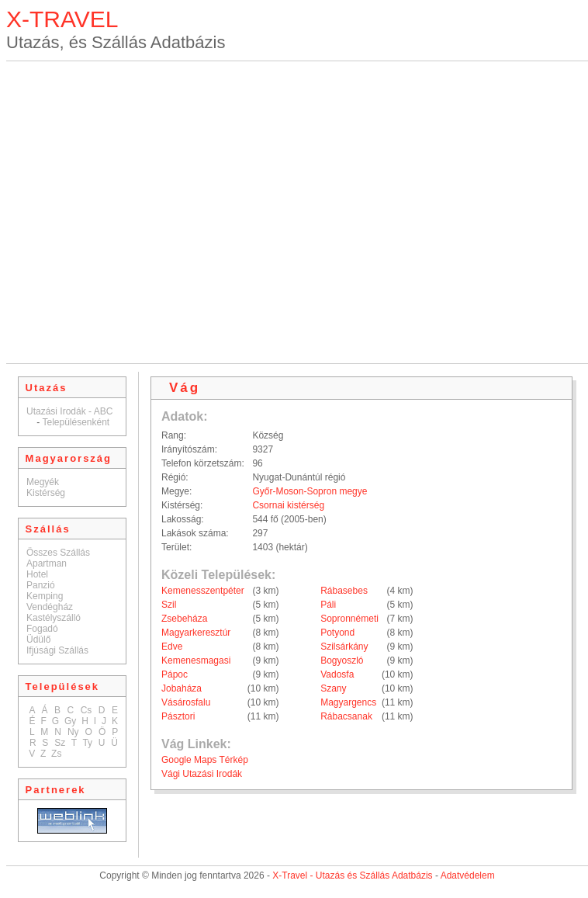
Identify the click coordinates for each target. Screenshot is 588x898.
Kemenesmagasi (196, 660)
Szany (333, 688)
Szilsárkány (344, 647)
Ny (73, 732)
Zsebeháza (184, 619)
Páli (328, 605)
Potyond (337, 633)
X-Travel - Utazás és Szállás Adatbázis (352, 875)
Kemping (45, 596)
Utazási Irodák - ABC (69, 411)
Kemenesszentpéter (203, 591)
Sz (60, 743)
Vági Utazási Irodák (202, 774)
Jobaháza (182, 688)
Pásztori (178, 716)
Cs (86, 710)
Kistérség (46, 493)
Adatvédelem (468, 875)
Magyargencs (348, 702)
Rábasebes (344, 591)
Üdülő (38, 640)
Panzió (41, 585)
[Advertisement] (151, 212)
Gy (70, 721)
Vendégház (50, 607)
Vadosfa (337, 674)
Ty (87, 743)
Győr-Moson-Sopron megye (310, 491)
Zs (56, 754)
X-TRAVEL (62, 19)
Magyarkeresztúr (196, 633)
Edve (172, 647)
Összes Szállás (58, 553)
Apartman (47, 563)
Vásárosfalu (186, 702)
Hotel (37, 574)
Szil (169, 605)
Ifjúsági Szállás (57, 650)
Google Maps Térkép (205, 760)
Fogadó (42, 629)
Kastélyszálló (54, 618)
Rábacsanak (346, 716)
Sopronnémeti (349, 619)
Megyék (43, 482)
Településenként (76, 422)
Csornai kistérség (288, 505)
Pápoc (175, 674)
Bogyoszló (342, 660)
